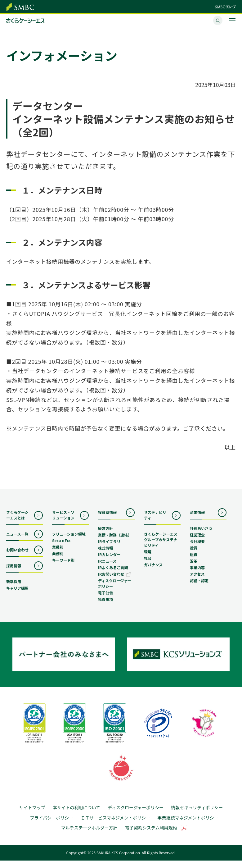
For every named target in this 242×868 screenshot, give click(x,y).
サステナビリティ (155, 520)
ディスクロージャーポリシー (136, 814)
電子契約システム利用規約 (151, 835)
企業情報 (197, 517)
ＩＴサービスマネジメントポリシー (115, 825)
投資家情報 (107, 517)
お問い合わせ (17, 554)
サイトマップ (32, 814)
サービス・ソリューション (63, 520)
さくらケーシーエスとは (17, 520)
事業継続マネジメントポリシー (188, 825)
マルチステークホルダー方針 (89, 835)
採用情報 (14, 570)
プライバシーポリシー (52, 825)
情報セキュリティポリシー (197, 814)
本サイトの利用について (77, 814)
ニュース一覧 (17, 538)
